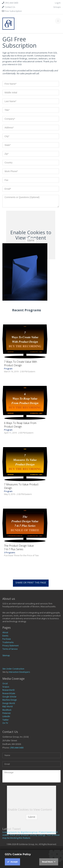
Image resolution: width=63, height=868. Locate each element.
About (5, 632)
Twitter (6, 720)
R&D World (8, 707)
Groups (57, 7)
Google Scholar (9, 697)
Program (25, 366)
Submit (31, 240)
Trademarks (8, 642)
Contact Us (10, 7)
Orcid (5, 683)
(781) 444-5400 (11, 3)
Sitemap (6, 655)
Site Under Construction (13, 669)
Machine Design (10, 700)
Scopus (6, 687)
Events (5, 636)
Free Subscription (13, 11)
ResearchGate (9, 693)
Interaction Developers (19, 672)
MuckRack (7, 710)
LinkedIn (6, 716)
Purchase (7, 639)
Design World (9, 703)
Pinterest (6, 713)
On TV (5, 723)
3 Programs (25, 550)
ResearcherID (9, 690)
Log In (58, 3)
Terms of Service (10, 649)
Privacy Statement (10, 646)
